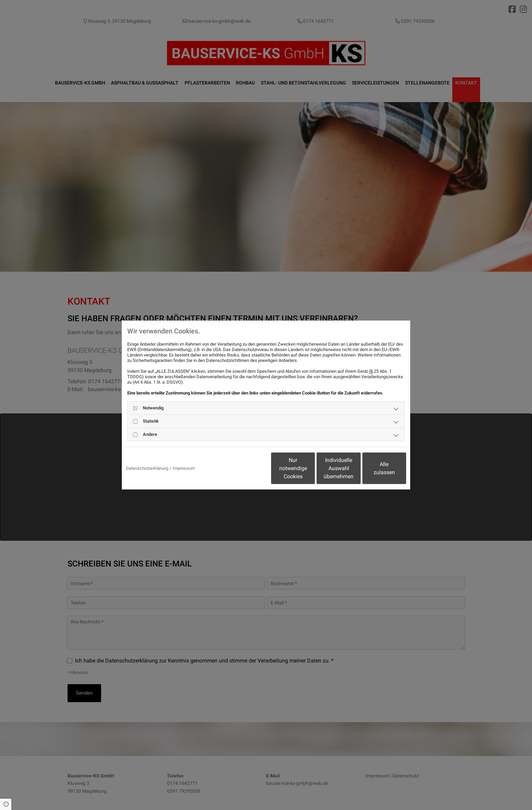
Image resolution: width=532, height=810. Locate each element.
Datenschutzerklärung (147, 468)
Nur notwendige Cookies (246, 468)
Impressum (184, 468)
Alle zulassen (375, 468)
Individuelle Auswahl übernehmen (310, 468)
